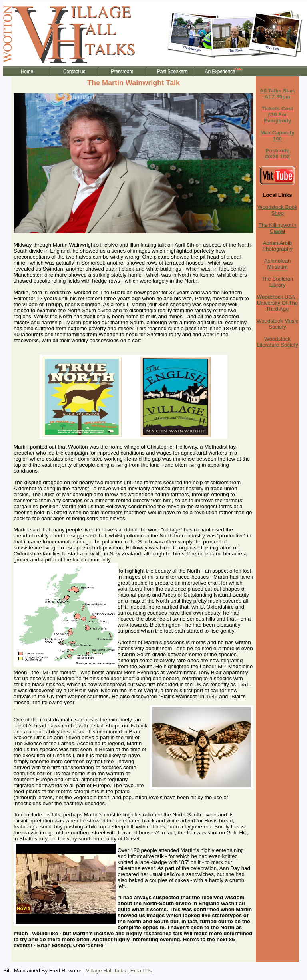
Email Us (141, 971)
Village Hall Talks (106, 971)
